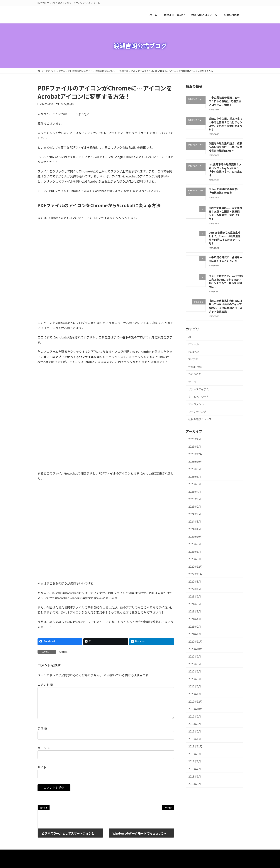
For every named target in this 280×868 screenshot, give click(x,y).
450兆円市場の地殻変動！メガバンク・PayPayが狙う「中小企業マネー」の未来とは (225, 170)
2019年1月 (195, 739)
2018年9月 (195, 754)
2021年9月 (195, 597)
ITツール (194, 344)
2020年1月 (195, 694)
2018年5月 (195, 784)
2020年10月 (195, 649)
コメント (45, 685)
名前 (42, 735)
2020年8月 (195, 664)
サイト (42, 773)
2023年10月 (195, 537)
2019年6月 (195, 724)
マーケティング (197, 412)
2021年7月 (195, 612)
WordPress (195, 367)
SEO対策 (193, 359)
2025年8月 (195, 469)
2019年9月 (195, 716)
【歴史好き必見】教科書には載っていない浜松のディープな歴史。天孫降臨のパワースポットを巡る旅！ (225, 306)
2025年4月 (195, 492)
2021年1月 (195, 634)
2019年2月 (195, 731)
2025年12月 (195, 454)
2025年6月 (195, 477)
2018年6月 (195, 776)
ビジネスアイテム (199, 389)
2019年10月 (195, 709)
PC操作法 (63, 652)
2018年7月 (195, 769)
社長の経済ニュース (200, 419)
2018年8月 (195, 761)
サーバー (194, 382)
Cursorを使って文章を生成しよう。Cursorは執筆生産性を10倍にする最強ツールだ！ (224, 238)
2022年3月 (195, 581)
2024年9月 (195, 514)
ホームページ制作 (199, 397)
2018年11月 (195, 747)
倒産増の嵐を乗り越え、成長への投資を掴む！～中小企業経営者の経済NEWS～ (225, 147)
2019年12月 (195, 701)
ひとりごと (195, 374)
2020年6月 (195, 672)
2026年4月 (195, 439)
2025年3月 (195, 499)
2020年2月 (195, 686)
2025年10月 (195, 462)
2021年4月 (195, 619)
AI (190, 337)
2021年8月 (195, 604)
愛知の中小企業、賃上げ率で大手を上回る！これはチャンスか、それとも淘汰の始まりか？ (225, 124)
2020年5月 (195, 679)
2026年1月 (195, 447)
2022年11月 (195, 574)
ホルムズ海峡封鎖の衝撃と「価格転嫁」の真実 (224, 191)
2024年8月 (195, 522)
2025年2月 (195, 507)
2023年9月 (195, 544)
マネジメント (196, 404)
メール (44, 754)
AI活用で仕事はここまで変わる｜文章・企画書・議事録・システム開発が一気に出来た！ (225, 213)
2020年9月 (195, 656)
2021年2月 (195, 626)
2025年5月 (195, 484)
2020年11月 (195, 641)
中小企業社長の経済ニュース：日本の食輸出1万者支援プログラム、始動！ (225, 101)
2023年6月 (195, 559)
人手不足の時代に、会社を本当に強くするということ (225, 259)
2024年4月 (195, 529)
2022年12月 (195, 566)
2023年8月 (195, 552)
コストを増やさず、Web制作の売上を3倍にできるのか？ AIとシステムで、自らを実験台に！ (225, 281)
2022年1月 (195, 589)
